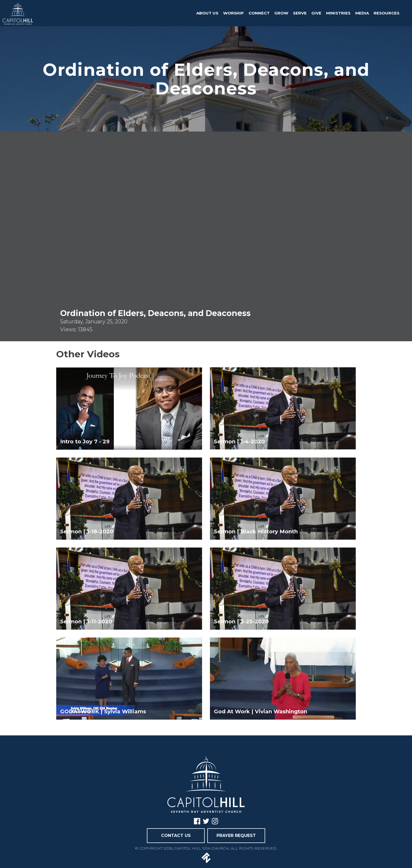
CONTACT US (176, 836)
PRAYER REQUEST (236, 836)
